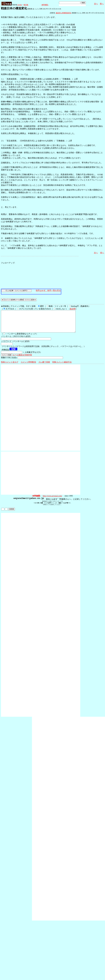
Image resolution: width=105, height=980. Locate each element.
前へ (102, 4)
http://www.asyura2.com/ (52, 500)
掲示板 (26, 5)
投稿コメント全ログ (10, 366)
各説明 (73, 309)
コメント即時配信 (28, 366)
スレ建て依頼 (44, 366)
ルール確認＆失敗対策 (22, 359)
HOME (20, 5)
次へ (96, 4)
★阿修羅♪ (45, 5)
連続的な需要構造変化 (64, 13)
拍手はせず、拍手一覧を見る (48, 290)
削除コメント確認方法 (62, 366)
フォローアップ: (8, 263)
